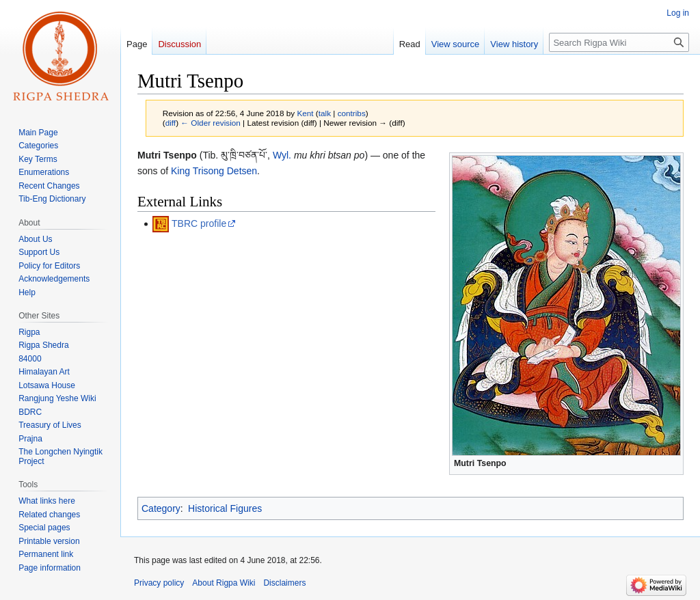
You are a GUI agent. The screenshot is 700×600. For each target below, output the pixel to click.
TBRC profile (199, 223)
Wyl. (282, 155)
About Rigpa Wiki (224, 583)
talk (325, 113)
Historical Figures (225, 508)
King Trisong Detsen (214, 171)
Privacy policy (159, 583)
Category (161, 508)
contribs (352, 113)
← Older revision (211, 123)
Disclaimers (284, 583)
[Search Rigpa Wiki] (619, 42)
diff (171, 123)
